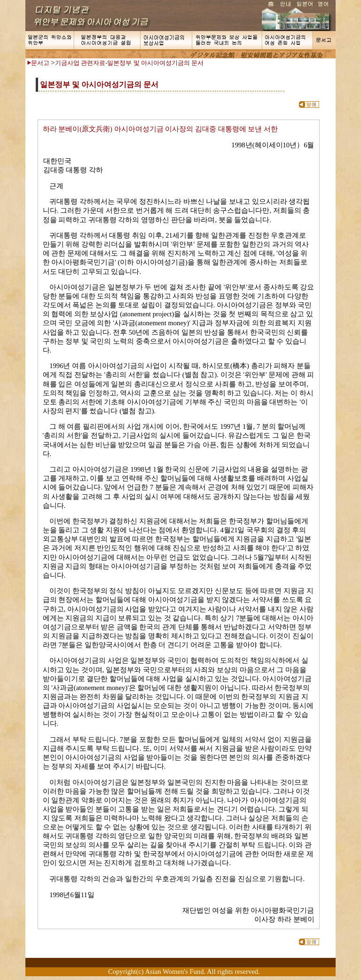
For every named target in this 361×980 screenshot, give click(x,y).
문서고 (40, 63)
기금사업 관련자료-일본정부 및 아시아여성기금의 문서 (129, 63)
